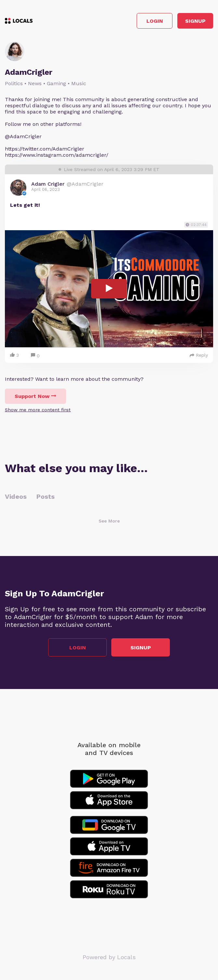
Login (155, 21)
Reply (199, 355)
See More (109, 521)
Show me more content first (38, 410)
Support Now (35, 396)
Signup (195, 21)
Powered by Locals (109, 957)
